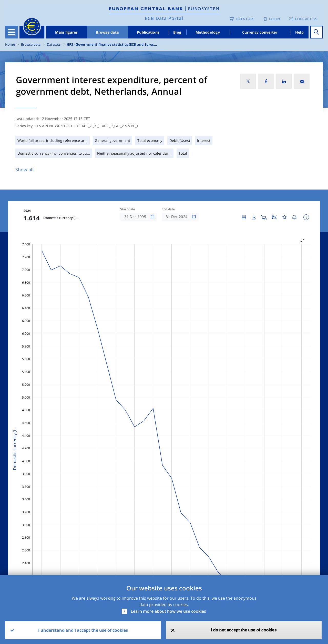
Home (10, 44)
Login (275, 19)
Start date (128, 209)
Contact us (306, 19)
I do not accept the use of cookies (244, 630)
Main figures (66, 32)
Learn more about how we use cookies (168, 611)
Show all (24, 170)
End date (168, 209)
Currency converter (260, 32)
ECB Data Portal (164, 18)
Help (299, 32)
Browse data (107, 32)
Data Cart (245, 19)
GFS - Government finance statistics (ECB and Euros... (112, 44)
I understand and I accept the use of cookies (83, 630)
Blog (177, 32)
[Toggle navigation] (12, 32)
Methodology (208, 32)
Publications (148, 32)
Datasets (54, 44)
